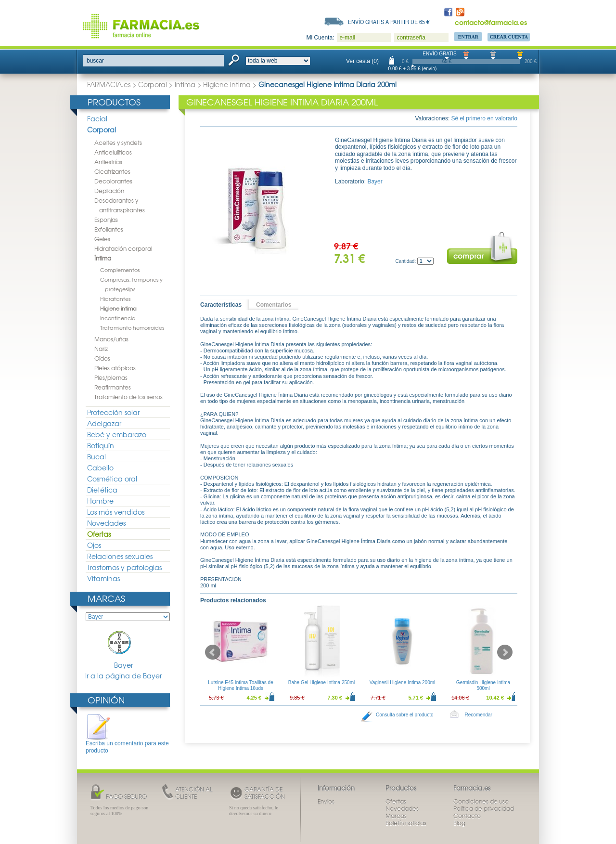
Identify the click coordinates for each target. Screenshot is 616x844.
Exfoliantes (109, 229)
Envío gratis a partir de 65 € (389, 22)
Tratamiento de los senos (128, 397)
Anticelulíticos (113, 152)
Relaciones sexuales (120, 556)
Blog (459, 823)
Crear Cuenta (509, 37)
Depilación (109, 191)
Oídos (102, 358)
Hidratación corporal (123, 248)
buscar (95, 61)
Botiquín (101, 445)
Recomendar (479, 715)
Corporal (153, 84)
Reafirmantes (113, 387)
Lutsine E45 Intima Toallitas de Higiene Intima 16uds (240, 685)
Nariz (101, 349)
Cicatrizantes (112, 171)
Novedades (106, 523)
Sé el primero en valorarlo (484, 118)
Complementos (120, 270)
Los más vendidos (116, 512)
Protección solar (113, 412)
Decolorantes (113, 181)
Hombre (100, 501)
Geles (102, 239)
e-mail (347, 38)
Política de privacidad (484, 808)
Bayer (124, 649)
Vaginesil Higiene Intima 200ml (403, 682)
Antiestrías (108, 162)
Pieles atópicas (115, 368)
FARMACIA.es (109, 84)
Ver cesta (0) (362, 61)
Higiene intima (227, 84)
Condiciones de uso (481, 801)
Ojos (94, 545)
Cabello (100, 467)
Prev (213, 652)
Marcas (106, 598)
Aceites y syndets (118, 143)
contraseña (411, 38)
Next (505, 652)
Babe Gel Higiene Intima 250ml (321, 682)
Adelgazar (104, 423)
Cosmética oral (112, 479)
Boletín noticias (406, 823)
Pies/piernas (111, 377)
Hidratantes (115, 299)
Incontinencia (118, 318)
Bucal (96, 456)
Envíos (326, 801)
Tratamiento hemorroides (132, 327)
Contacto (467, 816)
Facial (97, 118)
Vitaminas (103, 578)
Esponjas (106, 220)
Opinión (106, 700)
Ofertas (99, 534)
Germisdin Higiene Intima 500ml (483, 685)
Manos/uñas (111, 339)
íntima (185, 84)
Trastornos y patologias (124, 567)
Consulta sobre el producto (405, 715)
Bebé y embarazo (117, 434)
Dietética (102, 490)
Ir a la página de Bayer (123, 676)
